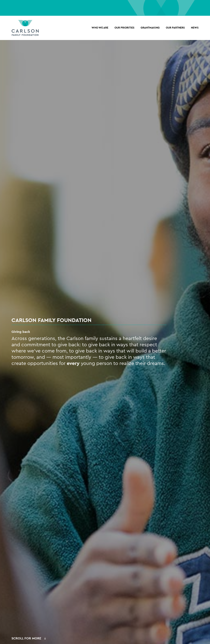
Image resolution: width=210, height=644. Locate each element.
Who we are (100, 28)
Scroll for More (26, 638)
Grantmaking (150, 28)
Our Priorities (124, 28)
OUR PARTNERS (175, 28)
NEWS (195, 28)
